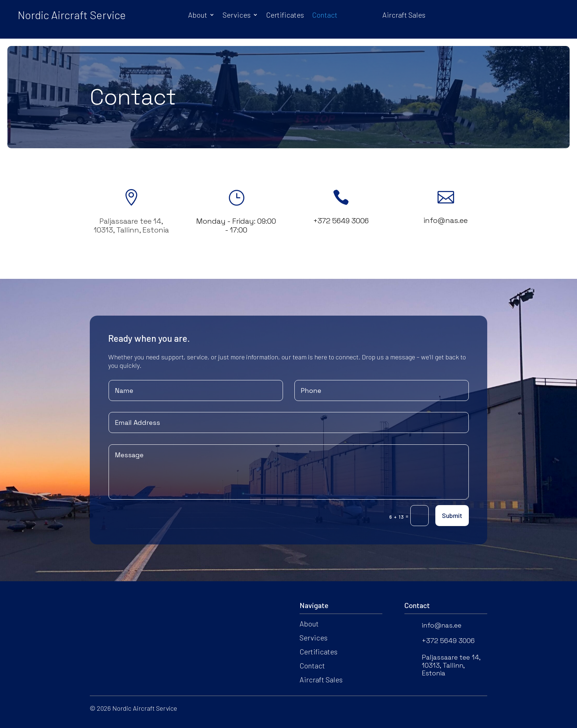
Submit (452, 515)
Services (237, 16)
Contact (325, 16)
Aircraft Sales (404, 16)
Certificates (285, 16)
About (198, 16)
